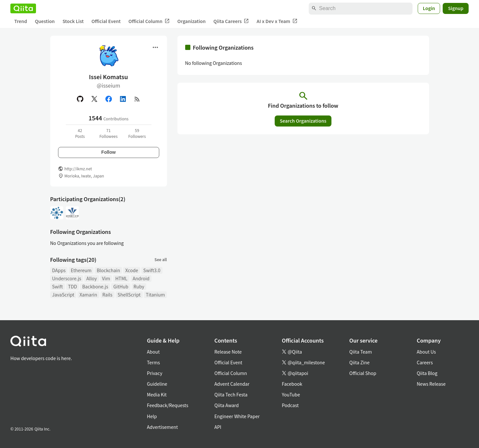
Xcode (132, 270)
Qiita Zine (359, 362)
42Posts (80, 133)
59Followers (137, 133)
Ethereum (81, 270)
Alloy (91, 278)
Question (45, 21)
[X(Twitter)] (94, 99)
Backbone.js (95, 286)
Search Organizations (303, 121)
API (218, 427)
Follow (108, 152)
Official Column (149, 21)
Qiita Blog (427, 373)
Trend (21, 21)
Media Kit (157, 394)
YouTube (291, 394)
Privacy (155, 373)
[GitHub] (80, 99)
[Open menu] (155, 47)
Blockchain (108, 270)
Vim (106, 278)
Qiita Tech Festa (231, 394)
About (153, 352)
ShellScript (129, 295)
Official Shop (363, 373)
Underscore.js (67, 278)
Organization (192, 21)
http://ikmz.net (78, 169)
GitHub (121, 286)
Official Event (106, 21)
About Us (426, 352)
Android (141, 278)
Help (152, 416)
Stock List (73, 21)
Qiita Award (227, 405)
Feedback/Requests (168, 405)
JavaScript (63, 295)
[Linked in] (123, 99)
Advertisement (162, 427)
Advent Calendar (232, 384)
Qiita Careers (231, 21)
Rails (108, 295)
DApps (59, 270)
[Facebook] (109, 99)
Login (429, 8)
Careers (425, 362)
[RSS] (137, 99)
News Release (431, 384)
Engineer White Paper (237, 416)
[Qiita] (23, 8)
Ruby (139, 286)
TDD (73, 286)
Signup (456, 8)
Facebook (292, 384)
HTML (121, 278)
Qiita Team (361, 352)
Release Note (228, 352)
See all (161, 259)
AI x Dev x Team (277, 21)
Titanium (156, 295)
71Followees (108, 133)
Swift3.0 (152, 270)
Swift (58, 286)
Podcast (290, 405)
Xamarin (88, 295)
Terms (153, 362)
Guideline (157, 384)
